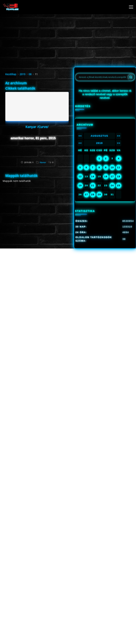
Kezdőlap (11, 74)
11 (119, 167)
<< (80, 136)
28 (93, 194)
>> (119, 136)
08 (30, 74)
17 (112, 176)
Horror (43, 162)
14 (93, 176)
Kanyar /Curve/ (37, 127)
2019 (22, 74)
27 (86, 194)
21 (93, 185)
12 (80, 176)
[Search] (131, 77)
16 (106, 176)
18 (119, 176)
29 (99, 194)
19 (80, 185)
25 (119, 185)
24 (112, 185)
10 (112, 167)
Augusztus (99, 136)
